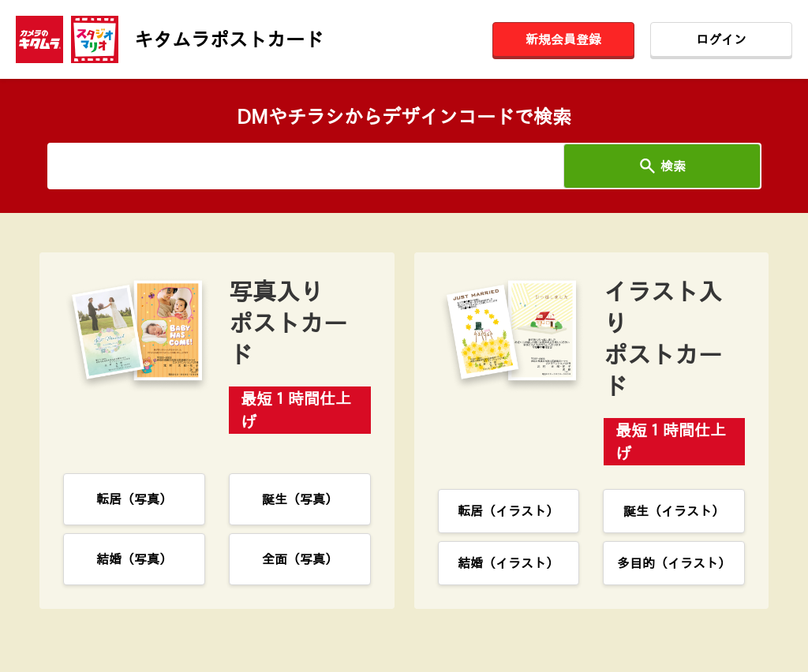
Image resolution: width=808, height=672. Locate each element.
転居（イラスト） (508, 511)
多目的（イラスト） (674, 563)
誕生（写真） (300, 499)
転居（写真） (134, 499)
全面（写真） (300, 559)
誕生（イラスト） (674, 511)
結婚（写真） (134, 559)
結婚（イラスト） (508, 563)
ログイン (721, 39)
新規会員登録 (563, 39)
